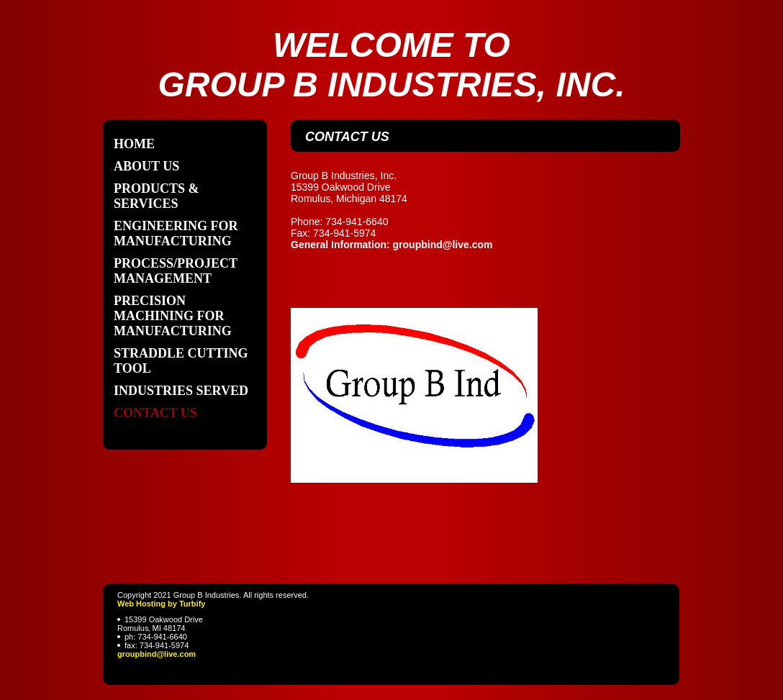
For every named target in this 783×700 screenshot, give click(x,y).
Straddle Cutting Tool (181, 361)
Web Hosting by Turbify (161, 604)
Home (134, 144)
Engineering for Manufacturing (176, 233)
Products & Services (157, 196)
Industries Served (181, 391)
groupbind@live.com (157, 654)
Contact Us (155, 413)
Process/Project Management (176, 271)
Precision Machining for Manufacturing (173, 316)
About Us (146, 166)
